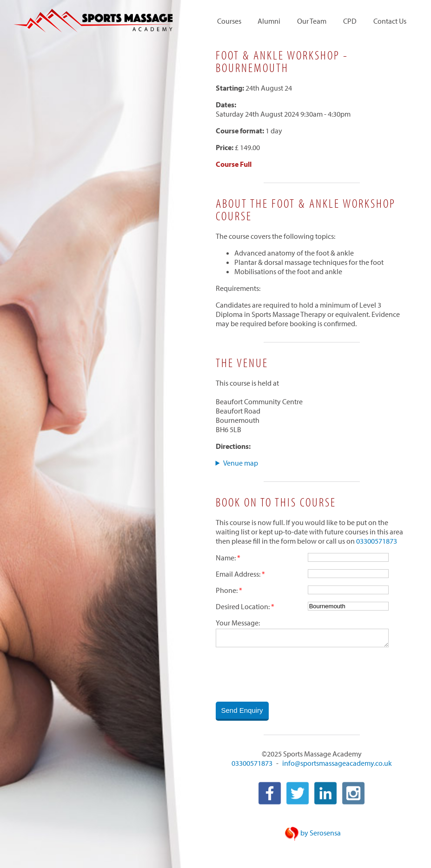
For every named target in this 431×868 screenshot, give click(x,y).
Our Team (312, 21)
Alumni (269, 21)
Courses (229, 21)
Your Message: (238, 623)
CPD (350, 21)
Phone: (227, 590)
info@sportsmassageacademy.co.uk (337, 764)
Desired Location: (243, 606)
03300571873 (377, 541)
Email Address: (238, 574)
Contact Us (390, 21)
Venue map (241, 463)
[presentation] (286, 675)
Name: (226, 558)
